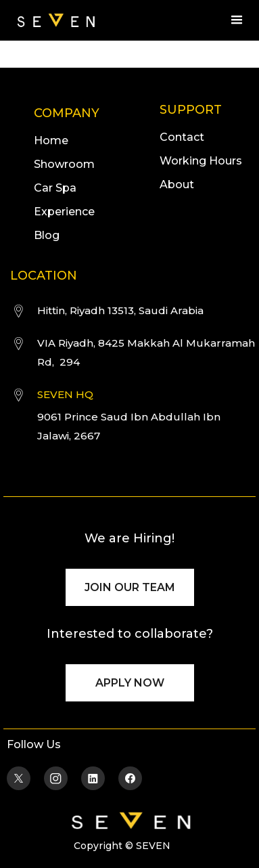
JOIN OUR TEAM (130, 587)
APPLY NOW (130, 683)
